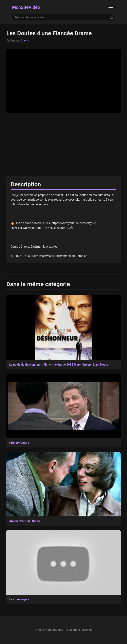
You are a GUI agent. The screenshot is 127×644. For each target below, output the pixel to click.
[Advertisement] (64, 145)
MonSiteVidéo (26, 7)
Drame (25, 40)
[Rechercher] (111, 17)
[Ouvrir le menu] (111, 7)
